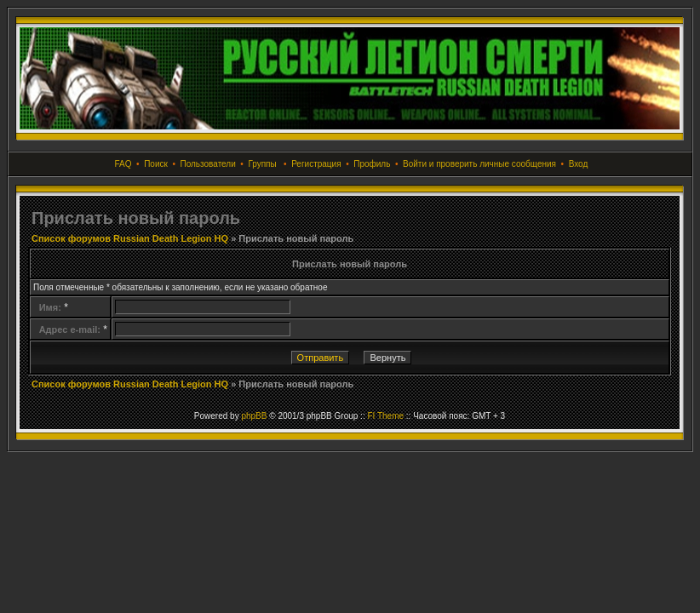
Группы (262, 164)
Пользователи (207, 164)
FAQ (123, 164)
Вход (579, 164)
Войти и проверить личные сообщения (479, 164)
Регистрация (316, 164)
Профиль (372, 164)
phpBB (254, 416)
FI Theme (385, 416)
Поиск (156, 164)
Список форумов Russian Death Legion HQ (130, 238)
